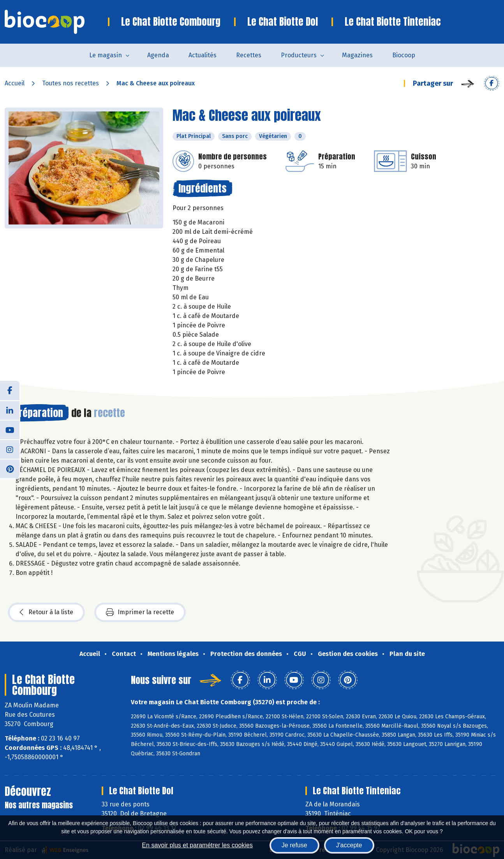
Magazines (357, 55)
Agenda (158, 55)
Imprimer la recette (140, 612)
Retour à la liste (46, 612)
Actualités (203, 55)
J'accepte (349, 845)
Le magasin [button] (106, 55)
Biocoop (404, 55)
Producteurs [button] (299, 55)
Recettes (249, 55)
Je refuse (294, 845)
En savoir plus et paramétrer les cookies (197, 845)
